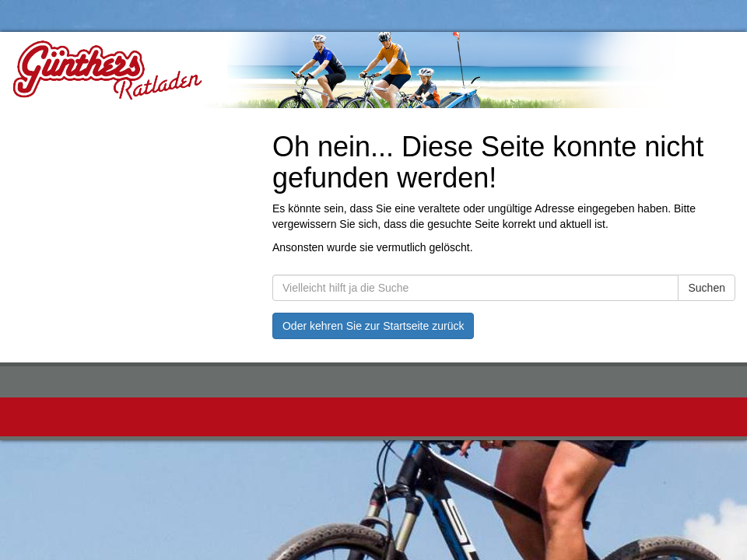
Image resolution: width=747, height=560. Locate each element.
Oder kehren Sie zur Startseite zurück (373, 326)
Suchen (706, 288)
